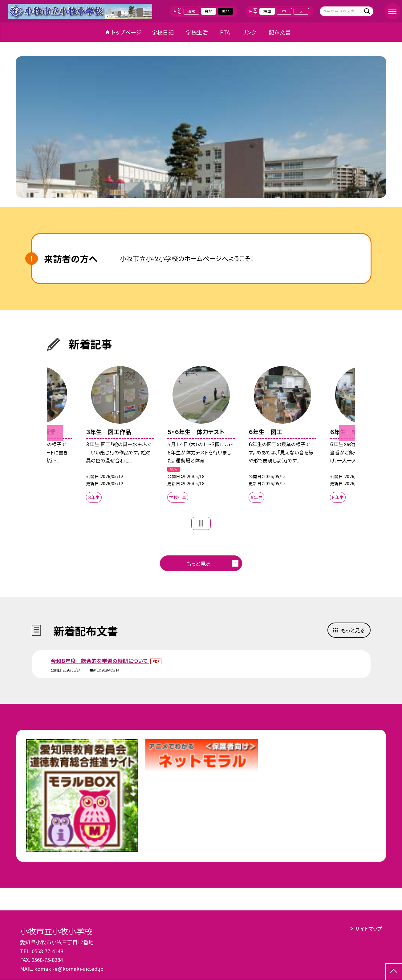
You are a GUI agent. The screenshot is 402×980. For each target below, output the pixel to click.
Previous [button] (55, 433)
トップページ (126, 32)
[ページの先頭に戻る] (394, 972)
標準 (267, 11)
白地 (209, 11)
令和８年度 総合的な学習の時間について (100, 661)
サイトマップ (368, 929)
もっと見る (199, 563)
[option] (201, 127)
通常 (191, 11)
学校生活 (197, 32)
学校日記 (163, 32)
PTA (225, 32)
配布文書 (280, 32)
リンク (249, 32)
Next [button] (347, 433)
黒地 (225, 11)
